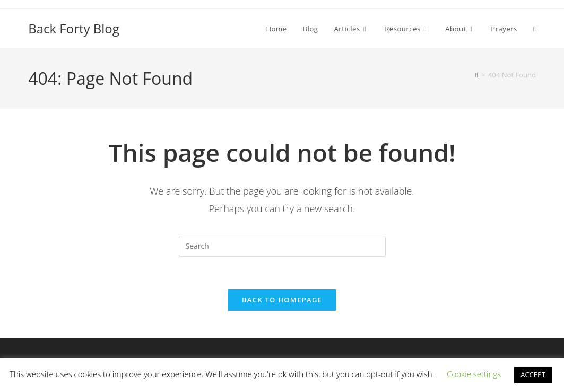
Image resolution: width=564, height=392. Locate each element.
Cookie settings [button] (474, 374)
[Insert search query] (282, 246)
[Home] (477, 75)
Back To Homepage (282, 300)
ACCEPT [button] (533, 374)
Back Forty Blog (74, 28)
